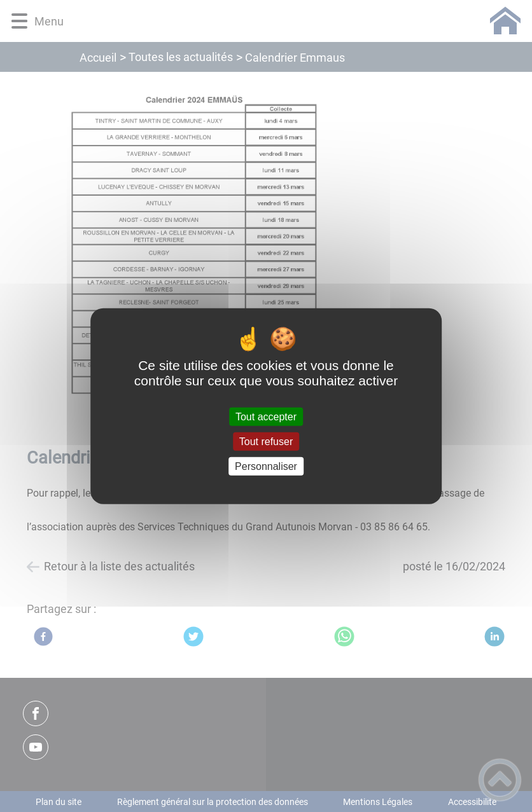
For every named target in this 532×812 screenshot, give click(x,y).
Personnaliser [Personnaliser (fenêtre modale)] (266, 466)
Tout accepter (266, 416)
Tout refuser (266, 441)
